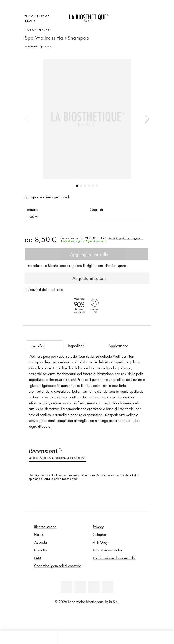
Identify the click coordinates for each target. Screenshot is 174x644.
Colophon (100, 534)
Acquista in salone (87, 278)
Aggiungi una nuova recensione (58, 458)
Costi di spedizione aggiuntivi (126, 238)
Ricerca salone (45, 527)
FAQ (38, 558)
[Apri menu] (87, 637)
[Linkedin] (67, 587)
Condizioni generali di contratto (58, 566)
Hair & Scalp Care (38, 30)
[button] (54, 217)
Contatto (40, 550)
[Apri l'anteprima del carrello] (122, 22)
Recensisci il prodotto (38, 46)
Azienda (40, 542)
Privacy (98, 527)
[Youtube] (94, 587)
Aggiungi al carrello (87, 254)
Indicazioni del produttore (44, 289)
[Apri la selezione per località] (122, 16)
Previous (29, 119)
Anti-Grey (100, 542)
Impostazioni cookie (108, 550)
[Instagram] (107, 587)
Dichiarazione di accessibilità (115, 558)
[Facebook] (80, 587)
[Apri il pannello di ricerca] (145, 637)
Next (145, 119)
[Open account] (134, 16)
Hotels (39, 534)
